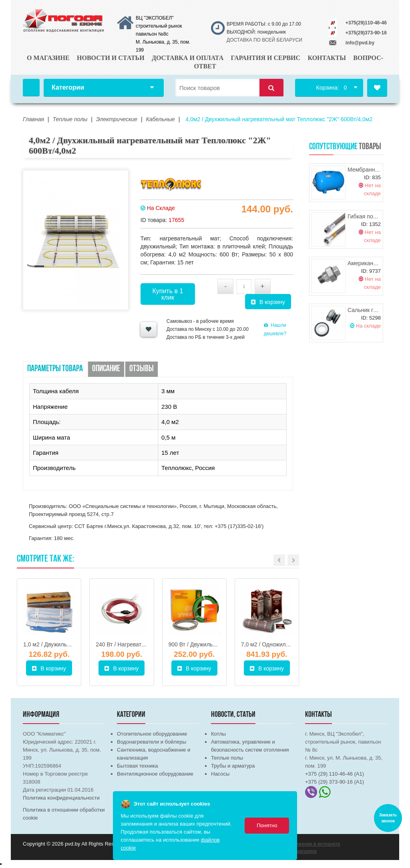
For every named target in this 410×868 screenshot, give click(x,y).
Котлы (218, 734)
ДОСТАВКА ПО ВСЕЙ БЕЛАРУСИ (264, 40)
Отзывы (142, 369)
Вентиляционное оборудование (155, 774)
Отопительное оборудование (152, 734)
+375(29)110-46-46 (366, 23)
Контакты (327, 58)
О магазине (48, 58)
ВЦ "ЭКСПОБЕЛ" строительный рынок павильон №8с (159, 26)
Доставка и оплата (188, 58)
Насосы (220, 774)
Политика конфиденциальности (61, 798)
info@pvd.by (360, 43)
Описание (106, 369)
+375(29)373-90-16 (366, 33)
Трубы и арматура (233, 766)
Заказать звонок (388, 818)
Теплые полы (227, 758)
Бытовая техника (137, 766)
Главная (31, 88)
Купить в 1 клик (168, 294)
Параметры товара (55, 369)
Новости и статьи (111, 58)
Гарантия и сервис (266, 58)
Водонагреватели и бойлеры (152, 742)
